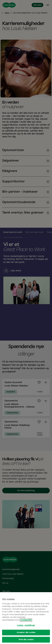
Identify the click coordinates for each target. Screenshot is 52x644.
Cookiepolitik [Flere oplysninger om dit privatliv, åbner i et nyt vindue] (26, 620)
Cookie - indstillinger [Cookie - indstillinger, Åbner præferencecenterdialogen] (26, 625)
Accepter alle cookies (26, 633)
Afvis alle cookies (26, 640)
